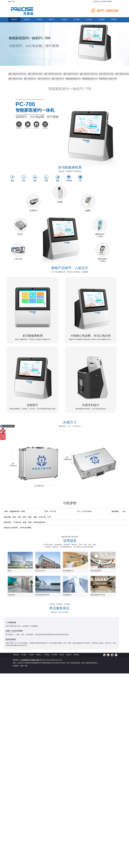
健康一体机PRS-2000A (71, 74)
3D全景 (89, 19)
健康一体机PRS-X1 (30, 79)
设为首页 (96, 1)
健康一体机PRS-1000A (106, 74)
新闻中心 (52, 19)
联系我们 (114, 19)
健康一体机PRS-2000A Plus (53, 74)
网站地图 (109, 1)
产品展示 (39, 19)
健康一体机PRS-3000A (35, 74)
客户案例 (77, 19)
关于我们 (27, 19)
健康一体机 (24, 666)
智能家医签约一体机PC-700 (108, 79)
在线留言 (102, 19)
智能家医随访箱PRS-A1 (90, 79)
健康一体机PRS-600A (15, 79)
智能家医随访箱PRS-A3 (73, 79)
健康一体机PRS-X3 (58, 79)
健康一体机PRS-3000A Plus (17, 74)
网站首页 (14, 19)
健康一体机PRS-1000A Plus (89, 74)
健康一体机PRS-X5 (44, 79)
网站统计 (95, 663)
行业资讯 (64, 19)
